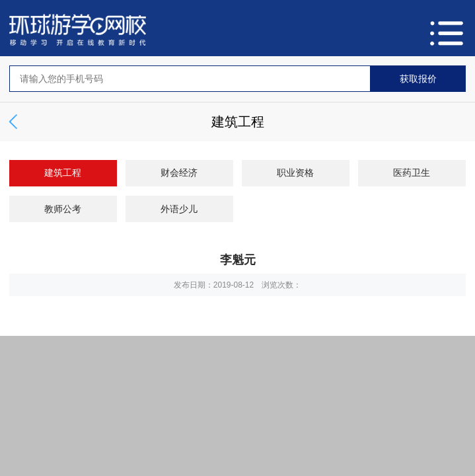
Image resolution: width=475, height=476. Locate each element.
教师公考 (63, 209)
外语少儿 (179, 209)
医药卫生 (412, 173)
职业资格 (295, 173)
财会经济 (179, 173)
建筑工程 (63, 173)
